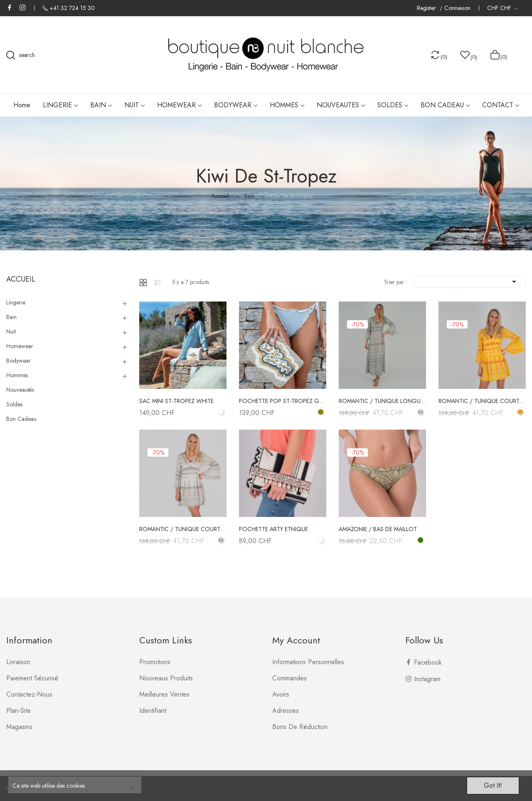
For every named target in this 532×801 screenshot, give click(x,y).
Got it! (493, 785)
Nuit (11, 331)
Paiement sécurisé (32, 678)
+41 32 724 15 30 (72, 8)
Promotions (155, 662)
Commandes (289, 678)
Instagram (22, 7)
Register (427, 8)
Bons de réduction (300, 727)
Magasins (19, 727)
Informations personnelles (308, 662)
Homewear (20, 346)
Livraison (18, 662)
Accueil (21, 279)
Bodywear (18, 361)
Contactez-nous (29, 694)
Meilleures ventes (164, 694)
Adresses (286, 711)
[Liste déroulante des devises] (502, 8)
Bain (11, 317)
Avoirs (281, 694)
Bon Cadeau (21, 419)
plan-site (18, 711)
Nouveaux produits (166, 678)
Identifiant (153, 711)
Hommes (17, 375)
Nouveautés (20, 390)
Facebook (10, 7)
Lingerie (16, 302)
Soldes (14, 404)
